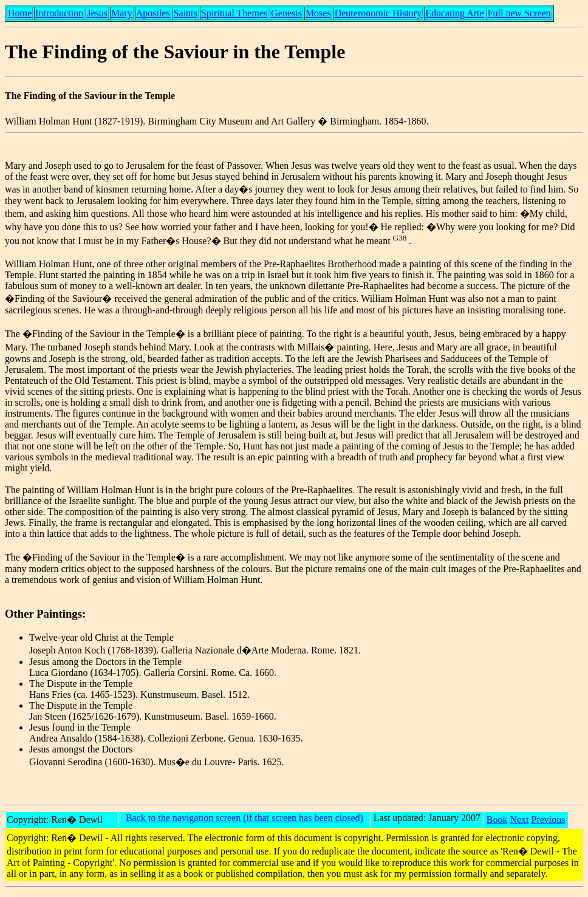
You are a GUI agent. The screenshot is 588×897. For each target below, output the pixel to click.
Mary (122, 13)
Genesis (286, 13)
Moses (318, 13)
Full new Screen (519, 13)
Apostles (153, 13)
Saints (186, 13)
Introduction (59, 13)
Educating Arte (454, 13)
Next (519, 820)
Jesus (97, 13)
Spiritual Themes (234, 13)
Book (497, 820)
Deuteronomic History (378, 13)
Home (20, 13)
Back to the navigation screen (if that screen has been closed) (244, 818)
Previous (549, 820)
